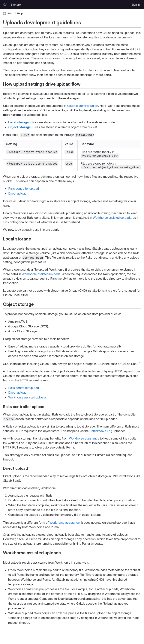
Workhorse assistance (84, 438)
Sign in (136, 5)
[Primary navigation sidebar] (4, 13)
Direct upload (17, 193)
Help (11, 13)
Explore (16, 5)
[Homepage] (5, 4)
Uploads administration (83, 106)
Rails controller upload (24, 189)
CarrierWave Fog (101, 431)
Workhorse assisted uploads (112, 218)
